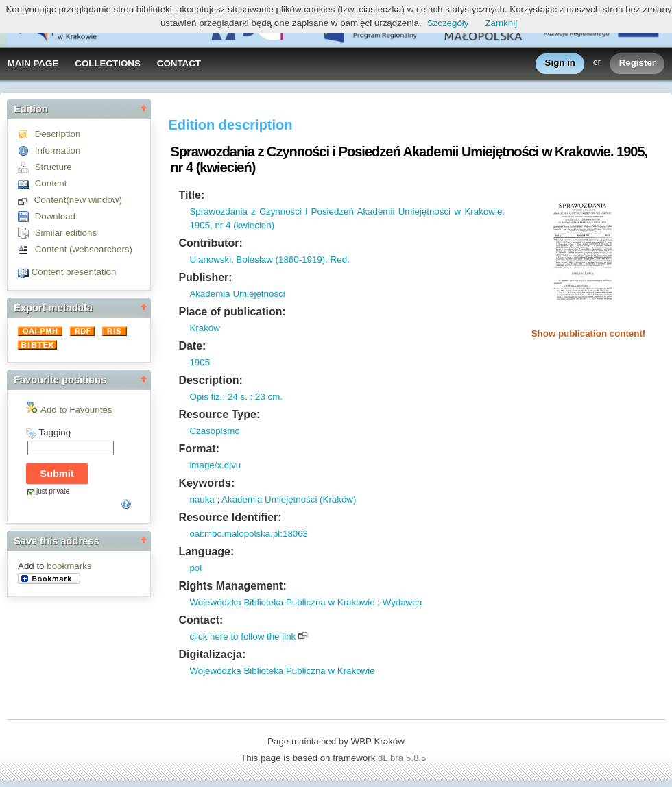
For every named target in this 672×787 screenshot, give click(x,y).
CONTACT (179, 63)
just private (53, 491)
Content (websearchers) (84, 249)
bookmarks (69, 566)
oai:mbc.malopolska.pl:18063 (249, 534)
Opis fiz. (206, 397)
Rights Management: (232, 586)
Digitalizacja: (212, 654)
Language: (206, 552)
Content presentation (74, 272)
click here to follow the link (242, 637)
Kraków (204, 328)
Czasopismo (214, 431)
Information (58, 150)
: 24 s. (235, 397)
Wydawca (403, 602)
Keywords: (206, 483)
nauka (202, 499)
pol (195, 568)
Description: (210, 380)
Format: (199, 449)
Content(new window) (78, 200)
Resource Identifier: (230, 517)
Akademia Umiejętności (237, 294)
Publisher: (205, 277)
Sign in (560, 63)
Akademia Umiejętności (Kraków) (289, 499)
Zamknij (501, 23)
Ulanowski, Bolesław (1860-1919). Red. (269, 259)
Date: (192, 346)
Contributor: (210, 243)
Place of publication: (232, 312)
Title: (191, 195)
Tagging (55, 432)
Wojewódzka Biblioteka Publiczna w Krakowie (282, 602)
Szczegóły (448, 23)
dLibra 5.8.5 (403, 758)
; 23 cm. (265, 397)
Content (51, 183)
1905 (200, 362)
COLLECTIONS (108, 63)
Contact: (201, 620)
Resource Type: (219, 414)
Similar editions (66, 233)
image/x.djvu (215, 465)
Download (55, 216)
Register (637, 63)
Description (58, 134)
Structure (53, 167)
